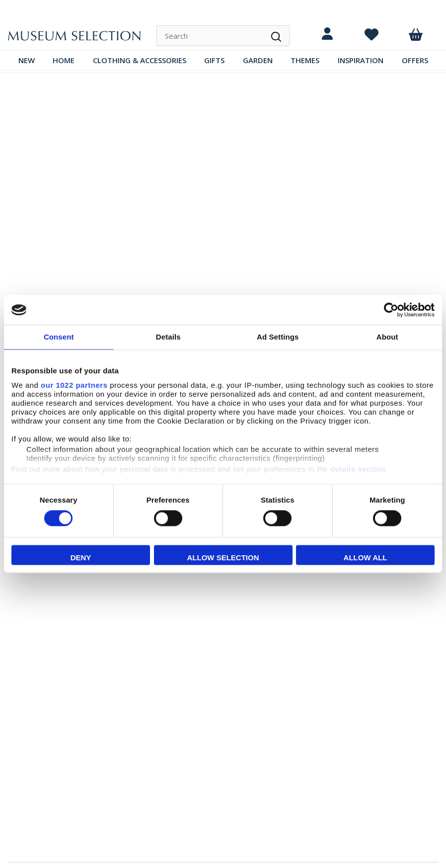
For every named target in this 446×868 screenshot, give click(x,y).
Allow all (366, 558)
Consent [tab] (59, 337)
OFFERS (415, 60)
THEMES (305, 60)
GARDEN (258, 60)
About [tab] (387, 337)
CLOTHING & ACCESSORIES (140, 60)
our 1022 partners (74, 385)
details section (358, 469)
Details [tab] (168, 337)
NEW (27, 60)
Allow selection (223, 558)
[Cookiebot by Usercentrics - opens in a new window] (391, 310)
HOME (64, 60)
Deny (81, 558)
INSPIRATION (361, 60)
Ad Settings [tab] (278, 337)
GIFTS (214, 60)
